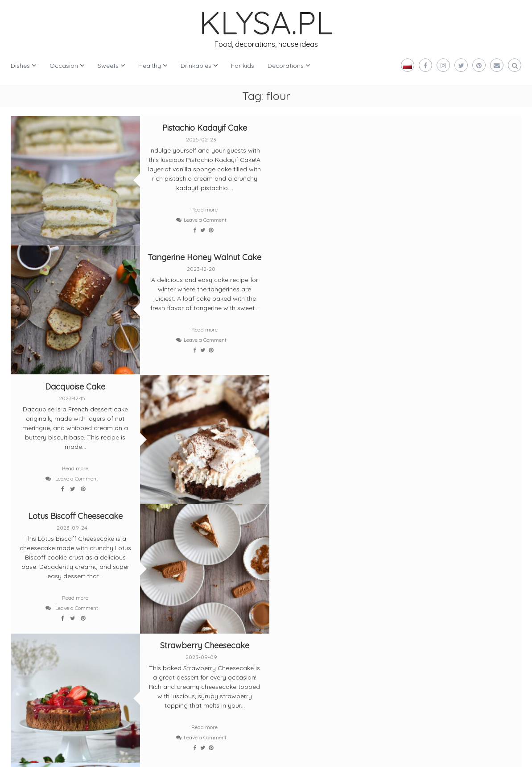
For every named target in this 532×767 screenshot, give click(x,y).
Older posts (35, 519)
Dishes (20, 66)
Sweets (108, 66)
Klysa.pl (39, 753)
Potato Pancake (457, 383)
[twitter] (29, 569)
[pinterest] (69, 602)
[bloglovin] (29, 602)
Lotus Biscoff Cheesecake (330, 255)
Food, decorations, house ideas (266, 44)
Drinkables (196, 66)
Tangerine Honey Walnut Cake (457, 128)
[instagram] (108, 569)
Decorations (286, 66)
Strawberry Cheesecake (202, 383)
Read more (202, 209)
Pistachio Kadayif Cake (202, 128)
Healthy (150, 66)
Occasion (64, 66)
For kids (243, 66)
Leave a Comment (202, 220)
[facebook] (69, 569)
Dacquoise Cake (75, 255)
